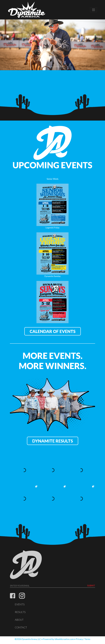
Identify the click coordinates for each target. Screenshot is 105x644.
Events (20, 604)
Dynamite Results (53, 441)
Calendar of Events (53, 331)
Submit (91, 586)
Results (20, 612)
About (19, 620)
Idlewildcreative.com (64, 639)
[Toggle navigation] (94, 10)
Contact (21, 627)
